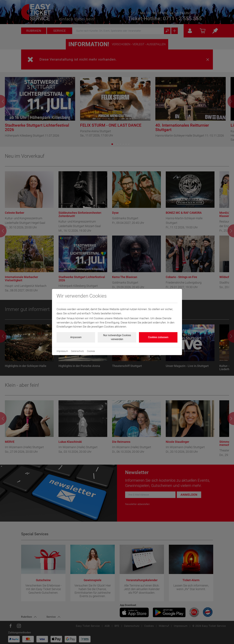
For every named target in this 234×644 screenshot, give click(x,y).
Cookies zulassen (158, 337)
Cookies (91, 351)
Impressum (62, 351)
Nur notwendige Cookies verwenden (117, 337)
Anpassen (76, 337)
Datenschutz (77, 351)
